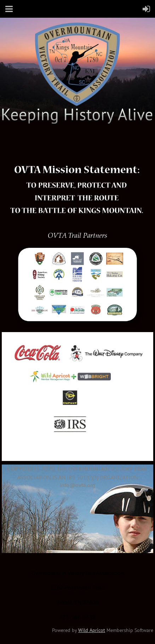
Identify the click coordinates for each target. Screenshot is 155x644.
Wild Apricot (92, 630)
